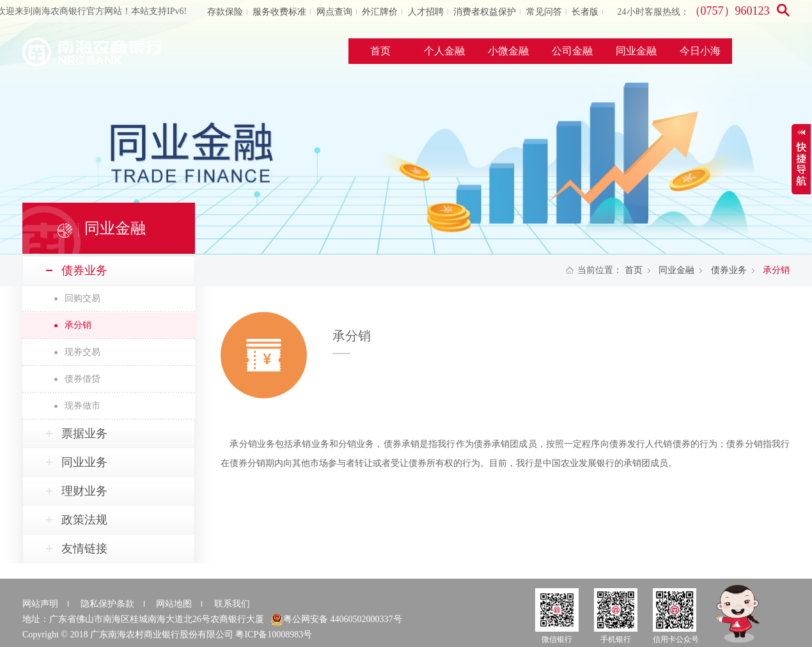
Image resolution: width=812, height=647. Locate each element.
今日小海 (700, 51)
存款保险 (225, 12)
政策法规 (84, 520)
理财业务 (84, 491)
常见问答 (544, 12)
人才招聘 (426, 12)
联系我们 (232, 604)
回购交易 (82, 298)
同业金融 (636, 51)
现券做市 (82, 406)
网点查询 (334, 12)
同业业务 (84, 462)
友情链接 (84, 549)
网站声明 (40, 604)
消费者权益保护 (485, 12)
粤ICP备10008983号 (274, 635)
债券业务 (729, 270)
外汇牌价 (380, 12)
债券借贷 (82, 379)
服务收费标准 (279, 12)
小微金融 (508, 51)
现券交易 (82, 352)
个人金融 (444, 51)
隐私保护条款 (107, 604)
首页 (380, 51)
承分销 (78, 325)
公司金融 (572, 51)
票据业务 (84, 433)
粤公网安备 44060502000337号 (336, 620)
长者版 (585, 12)
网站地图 (174, 604)
